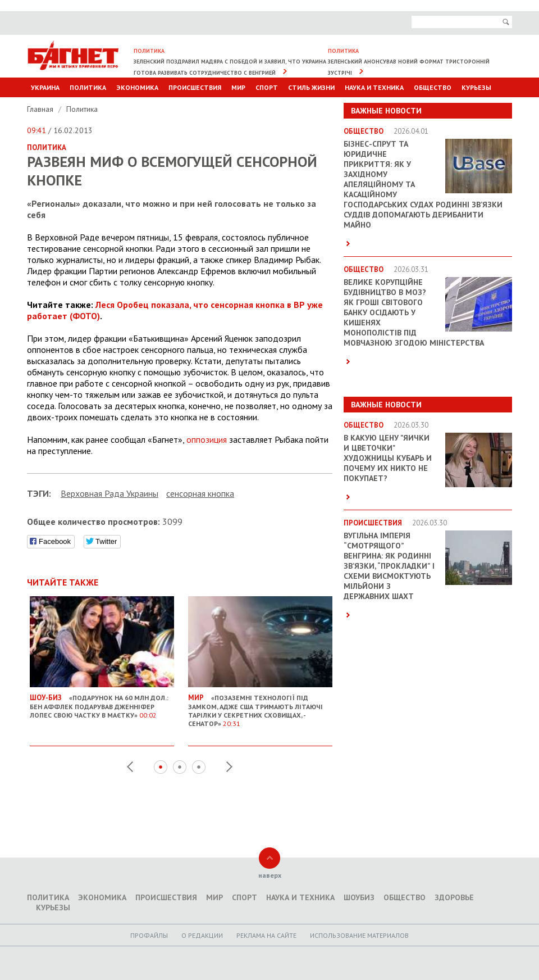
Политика (88, 87)
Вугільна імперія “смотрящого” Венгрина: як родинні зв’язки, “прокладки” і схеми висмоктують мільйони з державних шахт (389, 566)
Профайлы (149, 935)
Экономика (137, 87)
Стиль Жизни (311, 87)
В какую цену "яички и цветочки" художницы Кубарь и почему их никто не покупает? (388, 458)
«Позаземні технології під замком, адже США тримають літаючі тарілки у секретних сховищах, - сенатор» (260, 706)
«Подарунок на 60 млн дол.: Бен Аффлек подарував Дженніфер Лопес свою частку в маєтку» (102, 702)
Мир (238, 87)
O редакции (202, 935)
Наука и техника (374, 87)
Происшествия (195, 87)
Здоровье (454, 897)
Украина (45, 87)
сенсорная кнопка (200, 493)
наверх (270, 875)
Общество (433, 87)
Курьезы (476, 87)
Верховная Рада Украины (109, 493)
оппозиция (207, 439)
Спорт (267, 87)
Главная (41, 109)
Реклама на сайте (266, 935)
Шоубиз (359, 897)
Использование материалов (359, 935)
